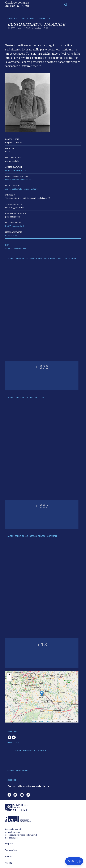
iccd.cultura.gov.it (13, 829)
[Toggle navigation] (66, 4)
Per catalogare (12, 838)
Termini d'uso (11, 850)
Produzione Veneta (14, 170)
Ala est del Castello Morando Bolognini (22, 189)
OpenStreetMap (46, 721)
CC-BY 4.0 (10, 235)
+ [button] (9, 675)
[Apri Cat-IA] (74, 861)
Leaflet (35, 721)
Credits (9, 863)
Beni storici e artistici (36, 19)
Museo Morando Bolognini (17, 180)
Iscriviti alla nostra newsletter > (28, 786)
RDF (7, 245)
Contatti (9, 856)
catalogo (12, 19)
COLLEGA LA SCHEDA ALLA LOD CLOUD (28, 750)
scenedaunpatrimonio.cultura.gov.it (21, 835)
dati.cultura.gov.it (13, 832)
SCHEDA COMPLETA (14, 249)
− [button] (9, 679)
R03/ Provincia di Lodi (15, 226)
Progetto (9, 844)
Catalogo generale (17, 4)
